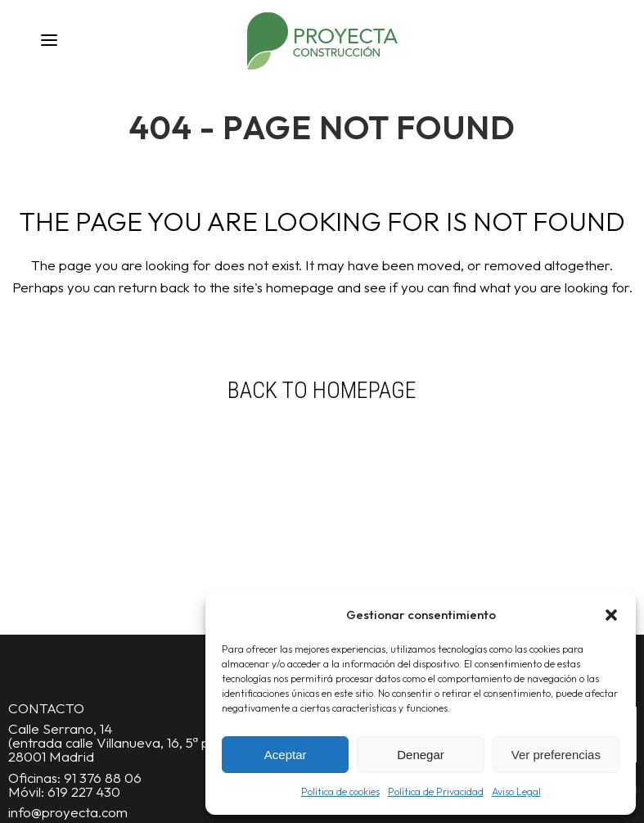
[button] (611, 615)
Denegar (421, 755)
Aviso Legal (516, 791)
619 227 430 (84, 791)
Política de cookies (340, 791)
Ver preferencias (556, 755)
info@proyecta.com (68, 812)
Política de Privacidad (436, 791)
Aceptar (286, 755)
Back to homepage (322, 390)
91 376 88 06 (103, 778)
